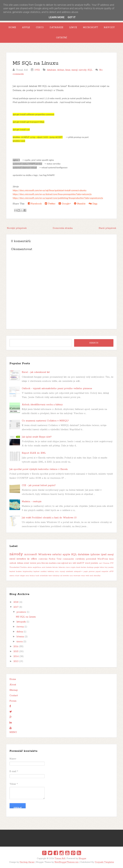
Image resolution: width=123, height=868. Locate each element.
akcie (30, 567)
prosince (21, 612)
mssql (74, 70)
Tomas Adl (60, 858)
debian (61, 70)
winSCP (80, 563)
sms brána (30, 576)
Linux (73, 27)
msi (59, 563)
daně (78, 567)
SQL (90, 70)
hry (106, 567)
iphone (95, 554)
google (97, 567)
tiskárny (56, 576)
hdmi (102, 567)
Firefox (52, 559)
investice (21, 559)
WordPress (103, 559)
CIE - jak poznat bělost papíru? (39, 485)
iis (28, 559)
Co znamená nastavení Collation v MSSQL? (45, 421)
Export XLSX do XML (34, 453)
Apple (26, 27)
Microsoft (90, 27)
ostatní (57, 554)
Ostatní (62, 38)
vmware (77, 576)
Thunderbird (14, 567)
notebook (69, 571)
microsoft (31, 554)
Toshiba (23, 567)
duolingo (90, 567)
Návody (109, 27)
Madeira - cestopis (32, 502)
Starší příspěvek (107, 228)
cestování (43, 559)
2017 (16, 607)
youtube (94, 563)
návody (83, 70)
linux (68, 70)
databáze (51, 70)
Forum (13, 701)
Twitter (50, 204)
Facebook (35, 204)
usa (71, 576)
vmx (83, 576)
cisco (68, 567)
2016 (16, 647)
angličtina (37, 567)
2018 (16, 602)
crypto (73, 567)
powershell (91, 559)
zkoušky (97, 576)
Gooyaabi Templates (104, 862)
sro (70, 563)
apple (66, 554)
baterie (49, 567)
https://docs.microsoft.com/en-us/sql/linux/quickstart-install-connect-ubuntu (49, 190)
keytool (12, 571)
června (20, 627)
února (20, 642)
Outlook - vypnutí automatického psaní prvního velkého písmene (57, 388)
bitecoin (62, 567)
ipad (104, 554)
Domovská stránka (63, 228)
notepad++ (78, 571)
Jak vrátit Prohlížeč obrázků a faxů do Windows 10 (49, 518)
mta (57, 571)
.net (100, 563)
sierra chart (14, 576)
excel (12, 559)
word (88, 563)
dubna (20, 632)
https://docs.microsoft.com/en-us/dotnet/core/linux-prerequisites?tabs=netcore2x (52, 194)
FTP (112, 563)
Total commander (65, 559)
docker (84, 567)
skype (22, 576)
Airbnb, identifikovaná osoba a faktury (42, 405)
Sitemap (14, 690)
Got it (72, 17)
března (20, 637)
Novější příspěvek (17, 228)
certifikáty (80, 559)
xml (91, 576)
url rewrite (64, 576)
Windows (45, 554)
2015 (16, 651)
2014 (16, 656)
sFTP (111, 571)
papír (86, 571)
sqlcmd (65, 563)
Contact (14, 696)
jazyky (111, 567)
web (87, 576)
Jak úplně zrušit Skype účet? (37, 437)
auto (43, 567)
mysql (62, 571)
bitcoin (55, 567)
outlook (13, 563)
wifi (74, 563)
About (13, 685)
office (34, 559)
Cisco (40, 27)
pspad (98, 571)
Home (12, 27)
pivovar (92, 571)
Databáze (56, 27)
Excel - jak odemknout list (36, 372)
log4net (37, 571)
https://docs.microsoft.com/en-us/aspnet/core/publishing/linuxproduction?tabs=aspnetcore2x (58, 198)
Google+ (65, 204)
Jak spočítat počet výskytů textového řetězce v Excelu (39, 469)
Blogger (82, 858)
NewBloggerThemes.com (66, 862)
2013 (16, 661)
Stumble (80, 204)
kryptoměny (28, 571)
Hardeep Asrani (27, 862)
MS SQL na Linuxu (36, 63)
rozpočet (105, 571)
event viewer (30, 563)
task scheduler (42, 576)
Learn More (57, 17)
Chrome (106, 563)
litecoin (45, 563)
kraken (19, 571)
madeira (53, 563)
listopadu (21, 622)
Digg (93, 204)
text (50, 576)
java (39, 563)
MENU (13, 732)
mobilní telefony (47, 571)
